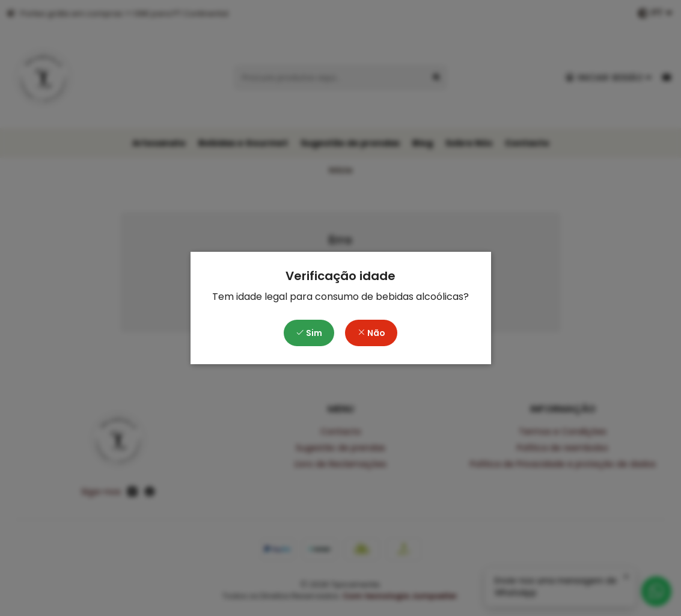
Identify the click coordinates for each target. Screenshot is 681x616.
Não (371, 333)
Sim (309, 333)
